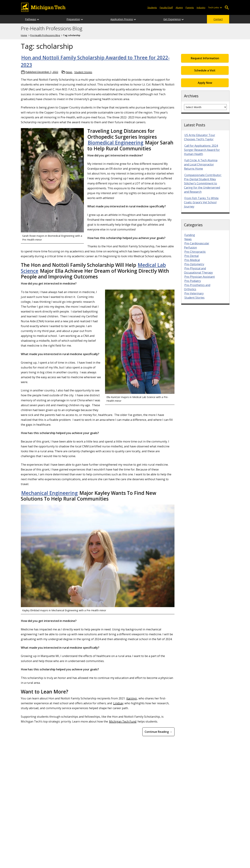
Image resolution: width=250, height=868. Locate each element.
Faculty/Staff (166, 7)
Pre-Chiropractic (195, 252)
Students (152, 7)
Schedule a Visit (205, 70)
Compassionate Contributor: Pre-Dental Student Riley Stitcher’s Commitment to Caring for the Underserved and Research (203, 183)
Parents (190, 7)
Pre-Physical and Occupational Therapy (198, 270)
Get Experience (172, 19)
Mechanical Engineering (49, 493)
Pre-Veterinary (194, 293)
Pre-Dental (191, 256)
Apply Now (205, 83)
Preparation (73, 19)
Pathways (31, 19)
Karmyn (132, 698)
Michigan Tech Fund (123, 721)
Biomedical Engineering (116, 143)
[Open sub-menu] (221, 8)
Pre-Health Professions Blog (52, 29)
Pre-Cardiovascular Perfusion (197, 245)
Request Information (205, 58)
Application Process (122, 19)
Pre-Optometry (194, 264)
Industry (201, 7)
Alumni (179, 7)
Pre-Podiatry (193, 281)
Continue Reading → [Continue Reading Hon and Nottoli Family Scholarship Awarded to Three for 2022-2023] (158, 732)
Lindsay (118, 703)
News (69, 72)
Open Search (227, 8)
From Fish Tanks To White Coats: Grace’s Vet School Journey (201, 202)
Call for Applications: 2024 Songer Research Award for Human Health (202, 150)
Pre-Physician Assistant (200, 277)
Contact (218, 19)
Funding (190, 235)
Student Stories (83, 72)
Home (24, 35)
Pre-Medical (192, 260)
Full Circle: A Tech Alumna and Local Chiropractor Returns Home (201, 164)
